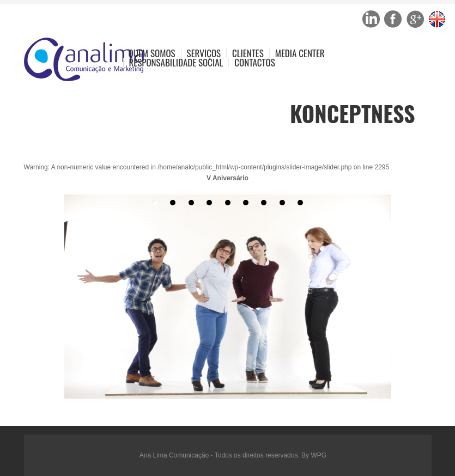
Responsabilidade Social (176, 62)
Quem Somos (152, 53)
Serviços (204, 53)
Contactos (254, 62)
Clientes (248, 53)
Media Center (300, 53)
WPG (318, 455)
